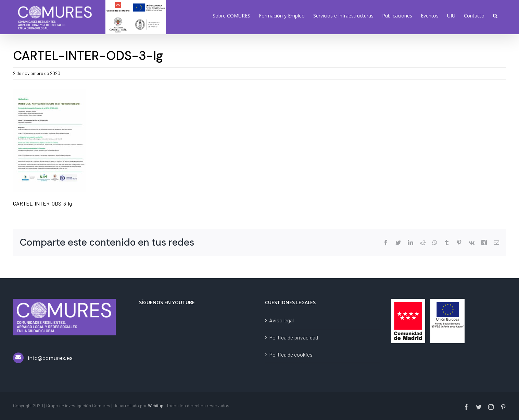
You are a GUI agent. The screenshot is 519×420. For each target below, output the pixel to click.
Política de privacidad (294, 337)
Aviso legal (281, 320)
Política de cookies (291, 354)
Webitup (156, 406)
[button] (495, 16)
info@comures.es (50, 358)
